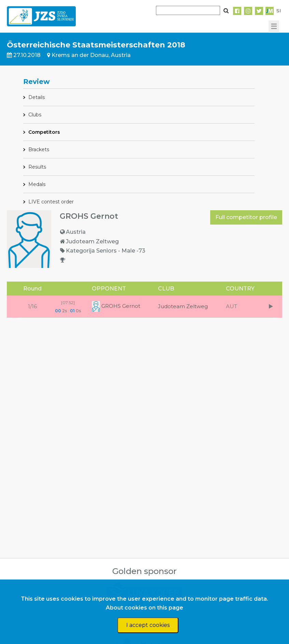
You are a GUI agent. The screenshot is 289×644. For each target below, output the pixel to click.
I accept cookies (148, 625)
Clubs (35, 115)
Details (37, 97)
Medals (37, 184)
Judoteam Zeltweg (183, 306)
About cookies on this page (144, 608)
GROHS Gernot (116, 306)
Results (37, 167)
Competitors (44, 132)
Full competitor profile (246, 217)
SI (279, 11)
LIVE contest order (51, 202)
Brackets (39, 149)
